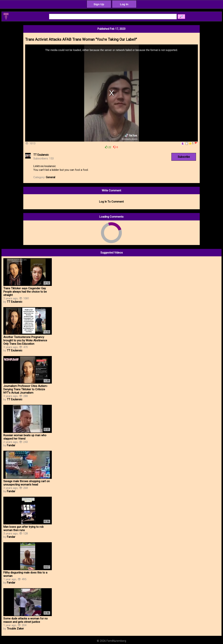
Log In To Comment (111, 202)
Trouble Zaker (15, 629)
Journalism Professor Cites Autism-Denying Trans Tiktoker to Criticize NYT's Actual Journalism (26, 389)
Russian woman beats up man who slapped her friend (25, 437)
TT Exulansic (41, 155)
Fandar (11, 445)
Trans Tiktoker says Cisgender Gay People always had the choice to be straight (25, 292)
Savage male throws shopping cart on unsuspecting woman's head (27, 483)
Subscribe (184, 157)
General (50, 177)
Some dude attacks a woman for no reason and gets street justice (26, 620)
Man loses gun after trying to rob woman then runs (23, 528)
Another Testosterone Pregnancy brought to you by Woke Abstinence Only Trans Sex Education (25, 340)
